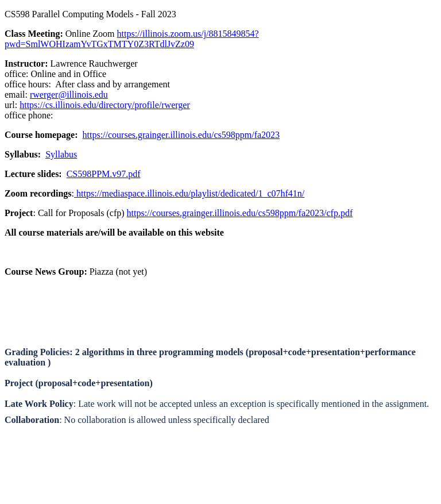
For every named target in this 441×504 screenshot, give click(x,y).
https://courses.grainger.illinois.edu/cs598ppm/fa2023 (181, 135)
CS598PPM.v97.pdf (104, 174)
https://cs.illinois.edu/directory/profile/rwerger (105, 105)
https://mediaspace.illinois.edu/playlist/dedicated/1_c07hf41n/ (189, 193)
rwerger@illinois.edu (69, 95)
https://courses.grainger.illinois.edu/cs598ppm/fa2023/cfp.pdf (240, 213)
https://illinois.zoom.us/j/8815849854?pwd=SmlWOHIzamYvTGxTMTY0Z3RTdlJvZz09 (132, 39)
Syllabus (61, 154)
